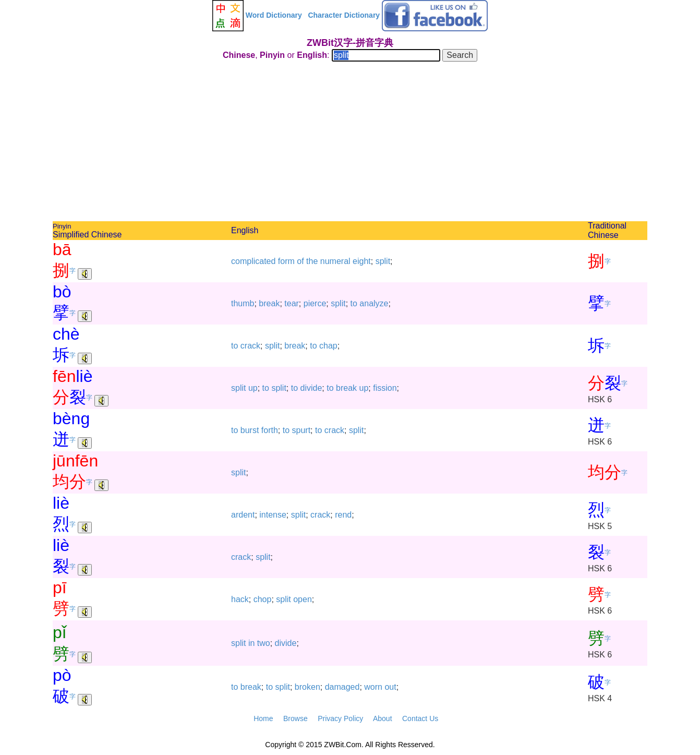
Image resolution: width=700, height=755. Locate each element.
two (264, 643)
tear (292, 303)
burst (250, 430)
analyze (374, 303)
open (303, 599)
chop (263, 599)
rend (343, 515)
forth (270, 430)
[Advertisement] (350, 143)
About (383, 718)
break (269, 303)
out (390, 687)
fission (385, 388)
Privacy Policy (340, 718)
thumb (243, 303)
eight (362, 261)
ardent (243, 515)
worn (373, 687)
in (251, 643)
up (253, 388)
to (354, 303)
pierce (315, 303)
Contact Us (420, 718)
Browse (295, 718)
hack (240, 599)
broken (307, 687)
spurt (301, 430)
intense (273, 515)
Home (263, 718)
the (312, 261)
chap (328, 346)
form (286, 261)
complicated (253, 261)
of (300, 261)
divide (311, 388)
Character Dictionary (344, 15)
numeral (335, 261)
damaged (342, 687)
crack (250, 346)
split (383, 261)
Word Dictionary (274, 15)
